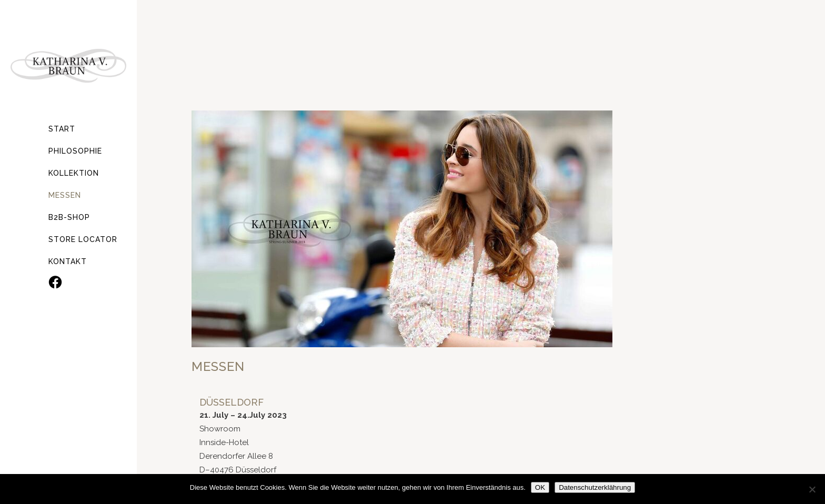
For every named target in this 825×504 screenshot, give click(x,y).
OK (540, 487)
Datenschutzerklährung (595, 487)
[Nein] (812, 489)
